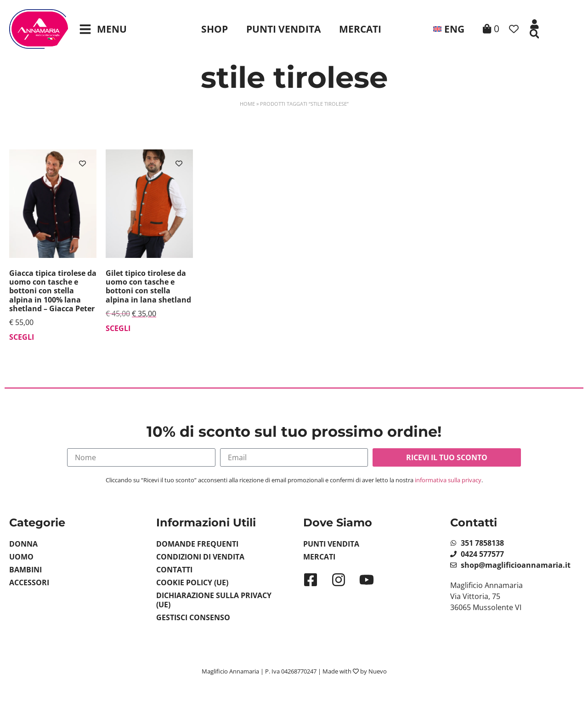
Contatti (174, 570)
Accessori (29, 582)
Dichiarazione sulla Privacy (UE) (214, 600)
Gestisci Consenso (193, 617)
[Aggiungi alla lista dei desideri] (82, 163)
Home (247, 104)
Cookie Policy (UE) (192, 582)
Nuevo (378, 671)
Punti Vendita (283, 29)
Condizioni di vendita (200, 557)
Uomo (21, 557)
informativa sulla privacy (448, 480)
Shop (215, 29)
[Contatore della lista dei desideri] (514, 29)
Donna (23, 544)
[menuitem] (448, 29)
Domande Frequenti (197, 544)
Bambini (25, 570)
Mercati (360, 29)
